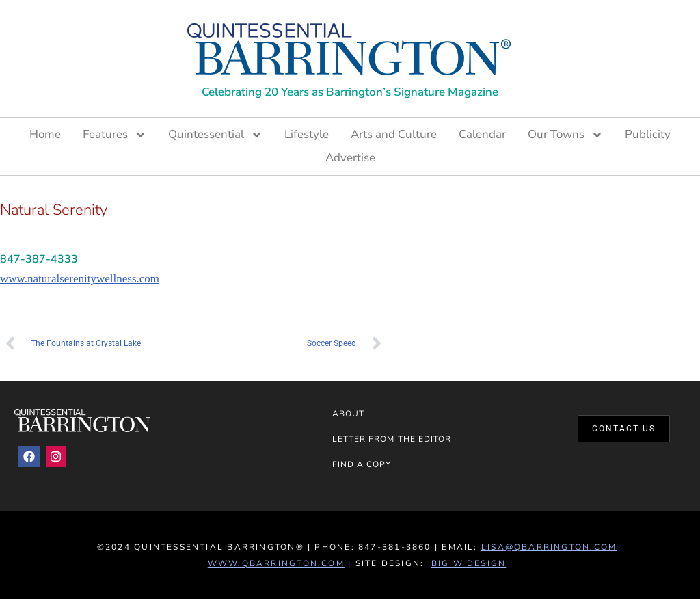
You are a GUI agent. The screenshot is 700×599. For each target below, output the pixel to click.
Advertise (350, 158)
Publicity (648, 134)
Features (115, 135)
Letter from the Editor (392, 439)
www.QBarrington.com (276, 563)
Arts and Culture (394, 134)
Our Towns (565, 135)
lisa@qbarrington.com (549, 547)
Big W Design (469, 563)
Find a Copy (362, 464)
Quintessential (215, 135)
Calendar (482, 134)
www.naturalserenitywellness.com (80, 279)
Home (45, 134)
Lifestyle (307, 134)
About (348, 414)
